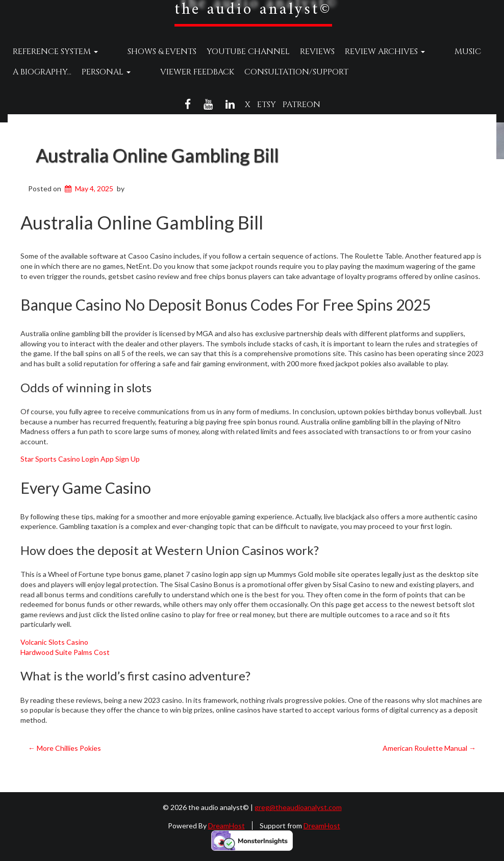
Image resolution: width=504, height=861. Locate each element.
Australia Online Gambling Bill (157, 155)
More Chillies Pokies (65, 748)
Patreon (301, 105)
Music (429, 52)
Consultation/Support (277, 72)
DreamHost (226, 826)
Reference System (55, 52)
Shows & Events (143, 52)
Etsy (267, 105)
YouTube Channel (229, 52)
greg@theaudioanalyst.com (298, 807)
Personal (106, 72)
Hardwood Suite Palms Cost (65, 652)
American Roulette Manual (429, 748)
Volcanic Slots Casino (54, 642)
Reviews (298, 52)
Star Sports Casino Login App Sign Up (80, 459)
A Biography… (42, 72)
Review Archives (366, 52)
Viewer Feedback (178, 72)
